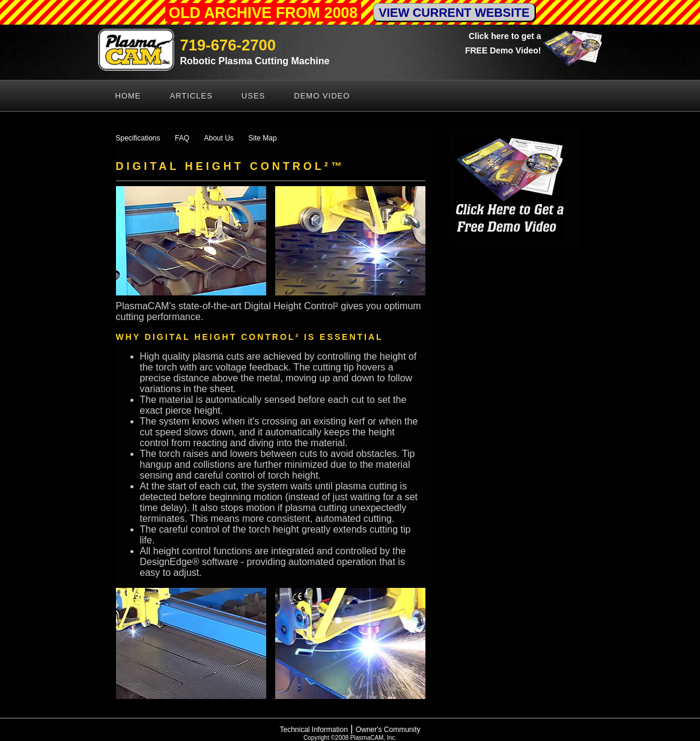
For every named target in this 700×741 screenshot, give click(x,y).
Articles (191, 96)
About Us (218, 138)
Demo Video (322, 96)
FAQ (182, 138)
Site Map (262, 138)
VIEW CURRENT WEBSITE (454, 13)
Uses (253, 96)
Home (128, 96)
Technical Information (313, 730)
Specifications (138, 138)
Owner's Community (388, 730)
